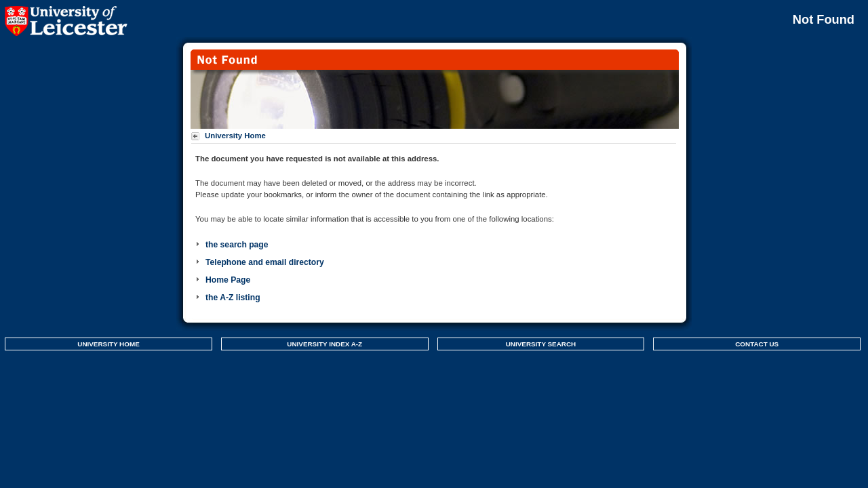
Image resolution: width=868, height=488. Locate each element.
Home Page (228, 280)
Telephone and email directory (265, 262)
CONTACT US (757, 344)
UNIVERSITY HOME (108, 344)
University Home (235, 136)
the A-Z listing (233, 298)
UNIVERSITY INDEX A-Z (324, 344)
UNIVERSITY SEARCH (541, 344)
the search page (237, 245)
